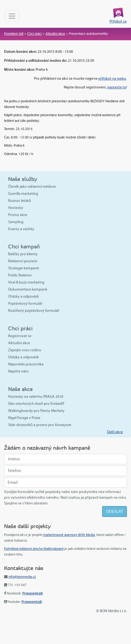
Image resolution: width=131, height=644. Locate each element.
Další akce (115, 432)
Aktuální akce (55, 34)
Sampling (16, 222)
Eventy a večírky (21, 229)
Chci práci (34, 34)
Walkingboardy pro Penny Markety (36, 411)
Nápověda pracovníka (26, 364)
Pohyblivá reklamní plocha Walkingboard (34, 549)
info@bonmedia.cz (22, 577)
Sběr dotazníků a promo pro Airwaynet (40, 425)
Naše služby (23, 179)
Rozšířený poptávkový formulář (34, 311)
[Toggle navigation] (12, 16)
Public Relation (20, 275)
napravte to (117, 87)
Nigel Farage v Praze (24, 418)
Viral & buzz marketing (26, 282)
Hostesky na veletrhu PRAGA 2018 (36, 397)
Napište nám (18, 371)
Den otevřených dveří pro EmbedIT (36, 404)
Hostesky (16, 208)
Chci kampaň (24, 246)
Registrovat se (20, 336)
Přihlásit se (118, 21)
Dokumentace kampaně (28, 289)
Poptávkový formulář (25, 303)
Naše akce (20, 389)
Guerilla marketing (23, 194)
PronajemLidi (33, 593)
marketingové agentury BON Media (69, 535)
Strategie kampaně (24, 268)
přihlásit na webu (112, 78)
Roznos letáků (20, 201)
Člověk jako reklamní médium (32, 187)
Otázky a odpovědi (23, 296)
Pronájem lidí (14, 34)
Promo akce (18, 215)
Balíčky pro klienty (23, 254)
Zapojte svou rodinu (25, 350)
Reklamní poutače (23, 261)
